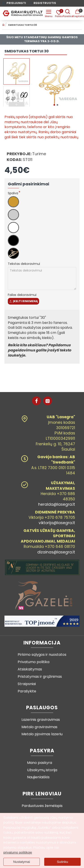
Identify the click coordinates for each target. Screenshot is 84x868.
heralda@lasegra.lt (57, 504)
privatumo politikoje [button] (18, 852)
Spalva (13, 193)
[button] (54, 105)
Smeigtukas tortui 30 (22, 25)
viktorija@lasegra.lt (57, 523)
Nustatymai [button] (22, 862)
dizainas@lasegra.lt (56, 552)
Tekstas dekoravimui (24, 264)
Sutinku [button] (62, 862)
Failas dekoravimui (22, 295)
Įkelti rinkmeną (23, 301)
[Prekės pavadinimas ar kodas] (68, 13)
